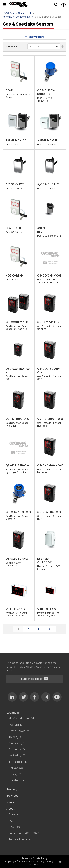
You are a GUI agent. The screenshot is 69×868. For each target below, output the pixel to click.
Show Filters (34, 37)
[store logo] (19, 5)
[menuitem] (34, 713)
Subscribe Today (35, 679)
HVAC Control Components (17, 13)
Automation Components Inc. (18, 17)
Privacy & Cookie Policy (35, 858)
